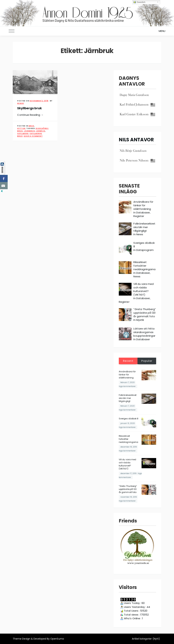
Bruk (31, 126)
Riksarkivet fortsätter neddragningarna (128, 439)
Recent (128, 361)
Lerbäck (41, 131)
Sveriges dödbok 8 (129, 419)
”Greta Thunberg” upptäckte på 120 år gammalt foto (128, 489)
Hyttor (21, 128)
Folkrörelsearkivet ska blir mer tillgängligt (128, 398)
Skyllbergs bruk (29, 108)
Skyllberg (23, 134)
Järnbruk (29, 131)
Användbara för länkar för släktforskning (127, 375)
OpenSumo (57, 639)
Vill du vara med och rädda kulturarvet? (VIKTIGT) (127, 464)
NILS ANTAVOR (136, 140)
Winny (21, 103)
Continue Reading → (30, 115)
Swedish (139, 2)
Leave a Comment (33, 136)
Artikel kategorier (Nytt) (146, 639)
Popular (147, 361)
